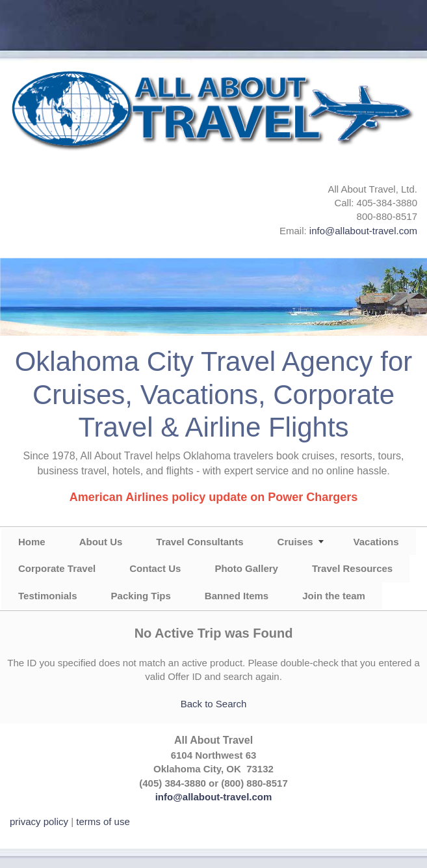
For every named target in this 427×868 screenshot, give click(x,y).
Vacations (376, 542)
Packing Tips (141, 596)
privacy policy (39, 821)
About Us (101, 542)
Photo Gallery (246, 568)
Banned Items (237, 596)
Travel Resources (352, 568)
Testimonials (48, 596)
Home (32, 542)
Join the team (334, 596)
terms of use (103, 821)
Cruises (295, 542)
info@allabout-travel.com (363, 231)
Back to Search (214, 704)
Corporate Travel (57, 568)
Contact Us (155, 568)
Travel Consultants (200, 542)
